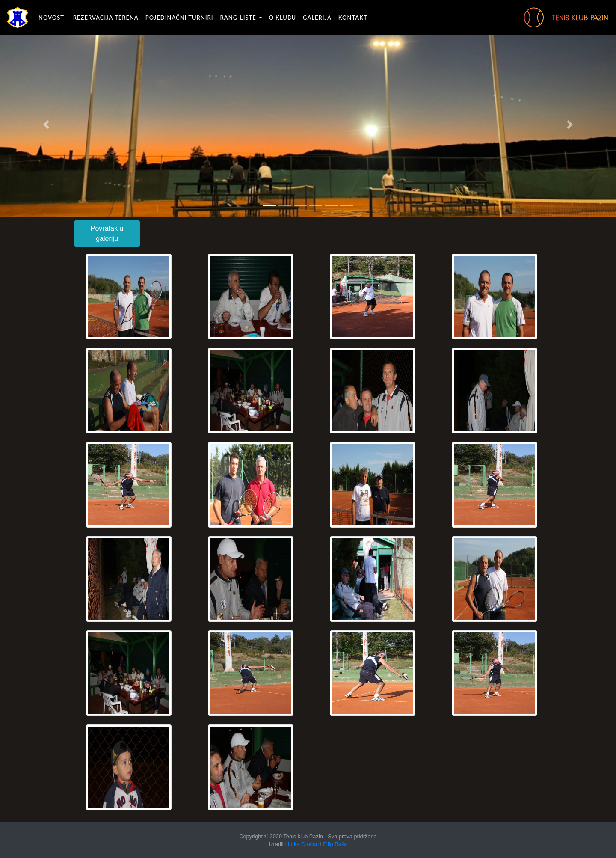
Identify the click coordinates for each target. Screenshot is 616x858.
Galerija (317, 18)
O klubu (282, 18)
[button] (46, 125)
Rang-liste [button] (239, 18)
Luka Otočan (304, 844)
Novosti (52, 18)
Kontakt (353, 18)
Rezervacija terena (106, 18)
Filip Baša (335, 844)
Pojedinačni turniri (179, 18)
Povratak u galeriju (107, 233)
